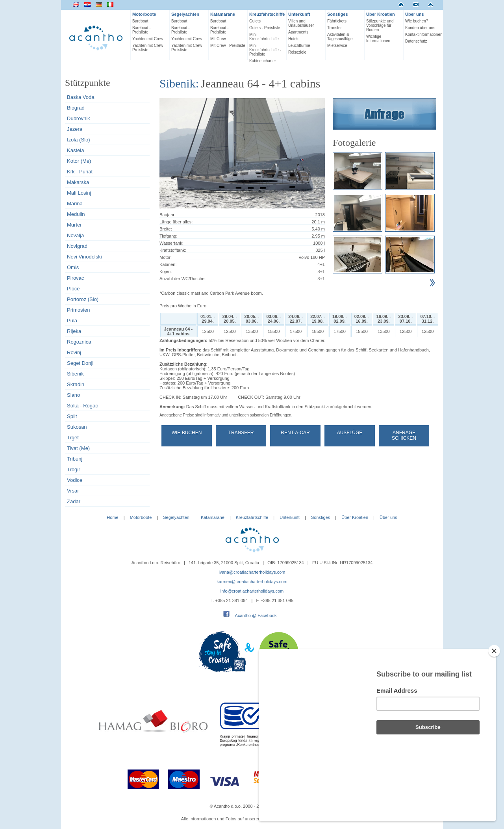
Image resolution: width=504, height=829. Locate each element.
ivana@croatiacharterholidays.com (252, 572)
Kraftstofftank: (173, 250)
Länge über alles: (176, 222)
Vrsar (73, 491)
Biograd (76, 108)
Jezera (75, 129)
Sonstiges (338, 14)
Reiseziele (297, 52)
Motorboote (144, 14)
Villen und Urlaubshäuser (301, 23)
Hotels (294, 39)
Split (72, 416)
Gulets (255, 21)
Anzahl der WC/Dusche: (183, 279)
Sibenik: (179, 83)
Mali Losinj (79, 193)
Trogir (73, 469)
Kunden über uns (420, 28)
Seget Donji (80, 363)
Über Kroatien (381, 14)
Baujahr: (168, 215)
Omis (73, 267)
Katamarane (223, 14)
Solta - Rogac (82, 406)
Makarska (78, 182)
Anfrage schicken (404, 435)
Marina (75, 204)
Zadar (74, 501)
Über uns (415, 14)
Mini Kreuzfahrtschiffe (264, 37)
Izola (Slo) (79, 140)
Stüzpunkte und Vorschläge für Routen (380, 25)
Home (112, 517)
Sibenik (75, 374)
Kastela (75, 150)
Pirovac (75, 278)
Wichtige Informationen (378, 39)
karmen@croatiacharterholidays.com (252, 582)
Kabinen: (168, 264)
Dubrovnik (79, 118)
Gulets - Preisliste (265, 28)
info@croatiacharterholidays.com (252, 591)
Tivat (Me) (78, 448)
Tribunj (75, 459)
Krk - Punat (80, 172)
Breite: (166, 229)
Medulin (76, 214)
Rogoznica (79, 342)
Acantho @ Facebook (256, 615)
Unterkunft (299, 14)
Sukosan (77, 427)
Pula (72, 321)
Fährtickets (337, 21)
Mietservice (337, 46)
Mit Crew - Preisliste (228, 46)
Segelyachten (185, 14)
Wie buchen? (417, 21)
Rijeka (74, 331)
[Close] (494, 693)
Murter (74, 225)
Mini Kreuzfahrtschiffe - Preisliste (265, 50)
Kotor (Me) (79, 161)
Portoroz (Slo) (83, 299)
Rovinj (74, 352)
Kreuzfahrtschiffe (267, 14)
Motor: (166, 257)
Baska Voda (81, 97)
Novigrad (77, 246)
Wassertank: (171, 243)
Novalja (75, 235)
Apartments (298, 32)
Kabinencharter (263, 61)
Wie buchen (187, 433)
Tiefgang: (168, 236)
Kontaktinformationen (423, 34)
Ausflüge (350, 433)
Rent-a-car (295, 433)
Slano (73, 395)
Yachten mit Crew (148, 39)
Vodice (75, 480)
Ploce (73, 289)
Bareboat (140, 21)
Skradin (76, 384)
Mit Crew (218, 39)
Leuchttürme (299, 46)
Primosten (79, 310)
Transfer (334, 28)
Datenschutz (416, 41)
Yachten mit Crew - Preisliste (149, 48)
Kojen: (166, 271)
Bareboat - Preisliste (142, 30)
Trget (73, 438)
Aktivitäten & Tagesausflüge (340, 37)
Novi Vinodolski (84, 257)
